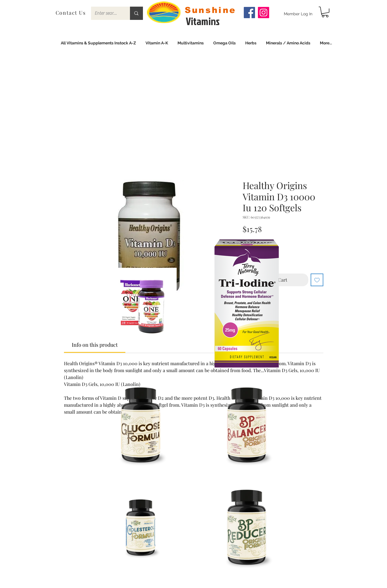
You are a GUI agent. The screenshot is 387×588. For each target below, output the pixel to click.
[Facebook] (249, 13)
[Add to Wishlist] (317, 280)
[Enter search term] (106, 13)
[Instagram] (264, 13)
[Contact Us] (71, 13)
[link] (325, 12)
